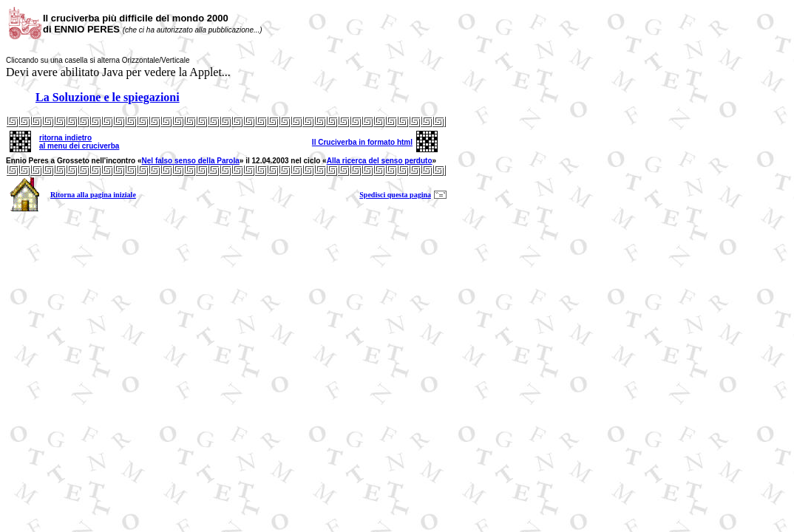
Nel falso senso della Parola (191, 161)
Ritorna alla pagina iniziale (93, 195)
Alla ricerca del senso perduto (380, 161)
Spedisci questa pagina (395, 195)
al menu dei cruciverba (79, 146)
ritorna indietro (65, 138)
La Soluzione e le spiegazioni (108, 97)
